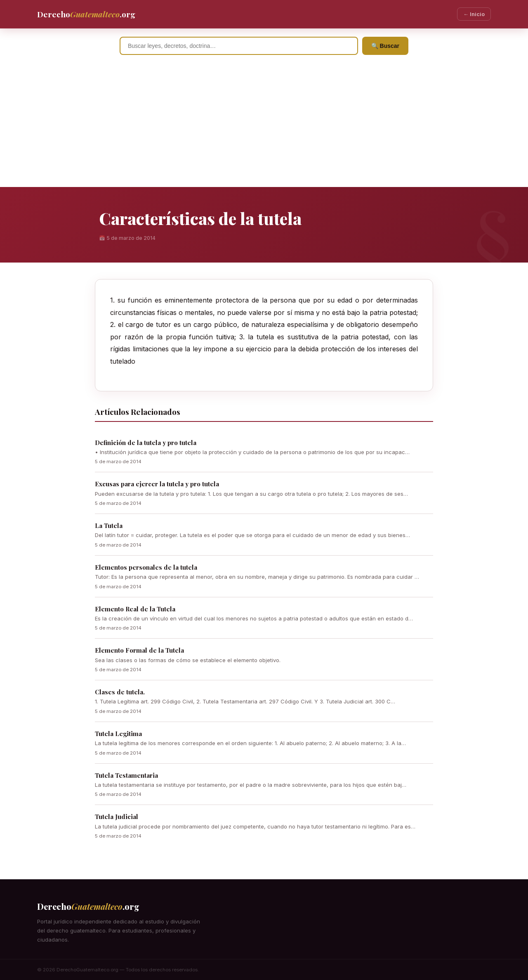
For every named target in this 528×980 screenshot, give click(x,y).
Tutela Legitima (118, 734)
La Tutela (109, 526)
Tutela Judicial (117, 817)
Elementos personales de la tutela (146, 567)
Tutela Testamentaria (126, 775)
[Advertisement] (264, 125)
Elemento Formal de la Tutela (139, 650)
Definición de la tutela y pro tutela (146, 443)
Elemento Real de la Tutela (135, 609)
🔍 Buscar (385, 46)
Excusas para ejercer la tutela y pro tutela (157, 484)
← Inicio (474, 14)
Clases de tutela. (120, 692)
